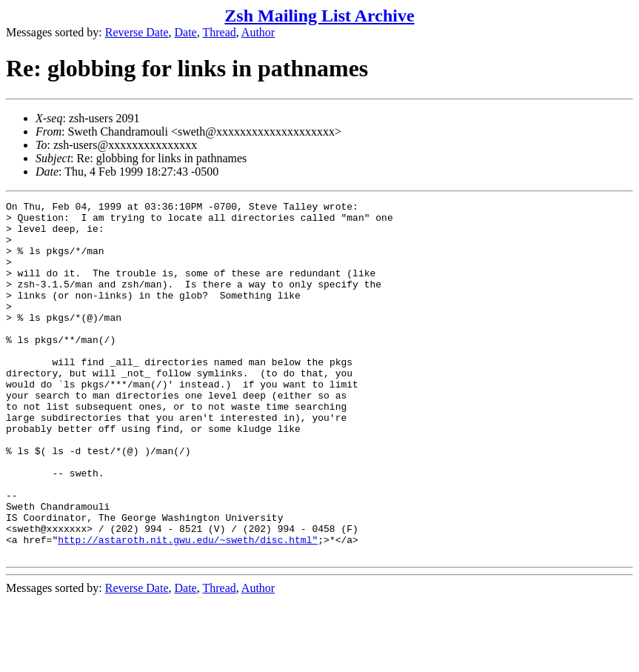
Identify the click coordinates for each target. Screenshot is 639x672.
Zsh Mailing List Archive (319, 16)
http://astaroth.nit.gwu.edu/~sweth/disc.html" (188, 608)
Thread (219, 32)
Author (258, 32)
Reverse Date (137, 32)
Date (186, 32)
